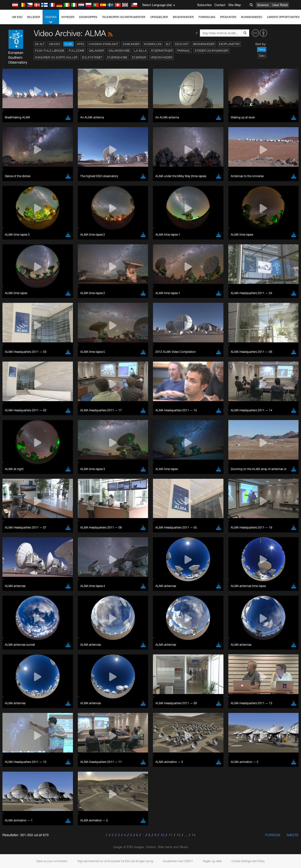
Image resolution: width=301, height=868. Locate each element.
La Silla (140, 51)
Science (263, 5)
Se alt (40, 44)
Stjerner (139, 57)
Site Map (235, 5)
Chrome (20, 622)
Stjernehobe (117, 57)
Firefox (19, 631)
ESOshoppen (88, 17)
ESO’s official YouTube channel (114, 533)
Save (16, 707)
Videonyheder (161, 57)
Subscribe (204, 5)
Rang (262, 49)
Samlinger (131, 44)
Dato (262, 56)
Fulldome (77, 51)
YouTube (11, 533)
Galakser (96, 51)
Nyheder (68, 17)
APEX (80, 44)
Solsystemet (92, 57)
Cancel (39, 707)
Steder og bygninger (212, 51)
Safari (18, 636)
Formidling (207, 17)
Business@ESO (252, 17)
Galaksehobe (119, 51)
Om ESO (17, 17)
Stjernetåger (162, 51)
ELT (168, 44)
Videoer (51, 20)
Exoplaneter (229, 44)
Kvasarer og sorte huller (56, 57)
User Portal (280, 5)
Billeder (34, 17)
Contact (220, 5)
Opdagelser (159, 17)
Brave (19, 618)
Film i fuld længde (50, 51)
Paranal (184, 51)
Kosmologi (153, 44)
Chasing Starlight (103, 44)
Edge (18, 627)
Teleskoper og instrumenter (124, 17)
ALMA (68, 44)
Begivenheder (183, 17)
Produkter (228, 17)
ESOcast (182, 44)
